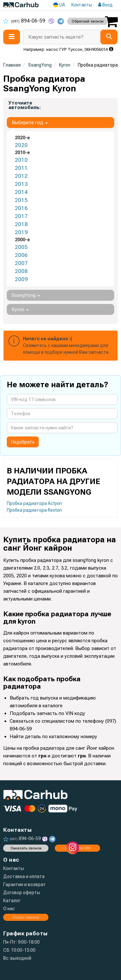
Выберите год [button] (30, 123)
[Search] (109, 37)
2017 (21, 216)
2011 (21, 168)
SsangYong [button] (26, 295)
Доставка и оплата (24, 876)
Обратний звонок (88, 21)
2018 (21, 224)
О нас (9, 909)
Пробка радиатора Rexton (34, 510)
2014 (21, 192)
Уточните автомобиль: (25, 105)
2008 (21, 271)
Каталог (12, 901)
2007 (21, 263)
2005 (21, 247)
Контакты (82, 5)
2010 (21, 160)
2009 (21, 279)
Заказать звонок (26, 848)
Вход (105, 5)
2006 (21, 255)
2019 (21, 232)
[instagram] (73, 848)
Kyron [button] (20, 309)
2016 (21, 208)
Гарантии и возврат (25, 884)
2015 (21, 200)
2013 (21, 184)
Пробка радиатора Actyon (34, 503)
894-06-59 (25, 21)
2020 (21, 145)
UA (59, 5)
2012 (21, 176)
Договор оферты (22, 893)
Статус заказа (26, 917)
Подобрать (23, 442)
